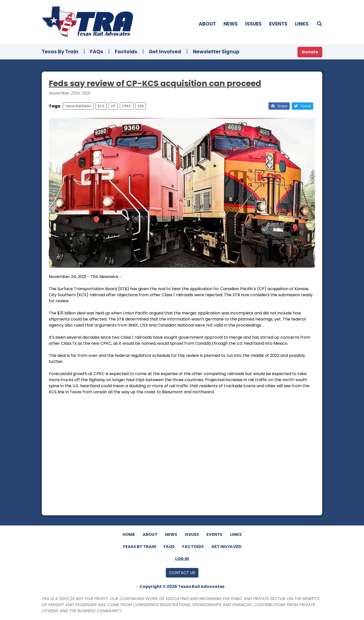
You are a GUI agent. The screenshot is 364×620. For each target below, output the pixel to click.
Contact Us (182, 573)
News (231, 24)
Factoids (126, 52)
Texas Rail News (78, 106)
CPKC (127, 106)
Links (302, 24)
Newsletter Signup (216, 52)
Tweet (302, 106)
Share (279, 106)
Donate (310, 52)
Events (278, 24)
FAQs (97, 52)
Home (129, 534)
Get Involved (165, 52)
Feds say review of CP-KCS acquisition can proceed (155, 83)
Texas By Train (60, 52)
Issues (253, 24)
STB (141, 106)
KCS (101, 106)
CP (113, 106)
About (207, 24)
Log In (182, 559)
